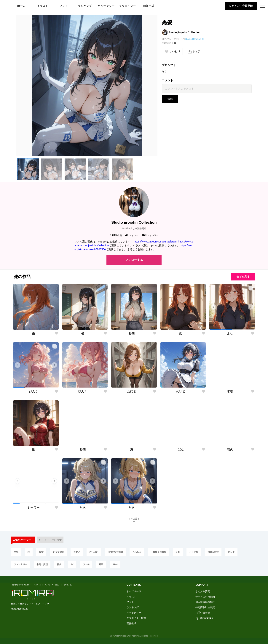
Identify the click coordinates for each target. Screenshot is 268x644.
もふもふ (137, 552)
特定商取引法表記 (205, 607)
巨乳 (16, 552)
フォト (64, 6)
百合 (59, 564)
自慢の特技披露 (115, 552)
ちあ (83, 508)
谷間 (132, 333)
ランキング (85, 6)
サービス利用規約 (205, 597)
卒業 (178, 552)
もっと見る (134, 520)
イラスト (42, 6)
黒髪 (41, 552)
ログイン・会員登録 (241, 6)
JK (72, 564)
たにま (132, 391)
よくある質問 (203, 591)
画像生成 (149, 6)
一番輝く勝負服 (158, 552)
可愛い (77, 552)
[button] (28, 169)
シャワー (33, 508)
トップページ (134, 591)
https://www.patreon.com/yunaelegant (155, 242)
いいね (172, 51)
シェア (194, 52)
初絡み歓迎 (213, 552)
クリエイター (127, 6)
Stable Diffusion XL (195, 39)
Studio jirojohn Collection (184, 32)
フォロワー (150, 235)
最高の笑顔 (42, 564)
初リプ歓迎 (58, 552)
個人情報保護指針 (205, 602)
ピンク (231, 552)
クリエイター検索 (136, 618)
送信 (170, 99)
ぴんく (33, 392)
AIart (115, 564)
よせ (230, 333)
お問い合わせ (203, 613)
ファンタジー (20, 564)
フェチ (86, 564)
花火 (230, 449)
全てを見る (243, 277)
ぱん (181, 449)
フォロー (132, 235)
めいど (181, 391)
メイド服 (194, 552)
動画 (101, 564)
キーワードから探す (50, 540)
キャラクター (106, 6)
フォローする (134, 260)
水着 (230, 391)
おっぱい (94, 552)
